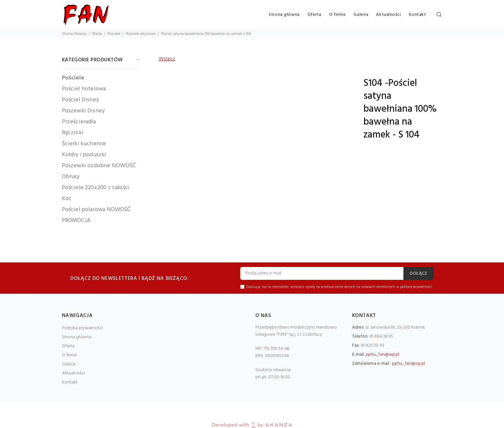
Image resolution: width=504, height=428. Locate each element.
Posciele (114, 34)
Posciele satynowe (141, 34)
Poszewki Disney (84, 111)
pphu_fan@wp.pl (382, 355)
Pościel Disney (81, 100)
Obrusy (71, 177)
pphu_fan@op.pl (409, 364)
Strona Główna (74, 34)
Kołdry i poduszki (84, 155)
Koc (67, 199)
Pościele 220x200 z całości (96, 188)
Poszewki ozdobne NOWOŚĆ (99, 166)
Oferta (315, 15)
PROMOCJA (76, 220)
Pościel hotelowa (84, 89)
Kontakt (418, 15)
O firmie (337, 15)
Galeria (361, 15)
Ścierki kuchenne (84, 144)
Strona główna (284, 15)
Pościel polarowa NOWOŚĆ (96, 210)
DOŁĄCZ (419, 274)
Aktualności (388, 15)
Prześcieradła (79, 122)
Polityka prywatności (82, 328)
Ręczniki (73, 133)
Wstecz (167, 59)
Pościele (73, 78)
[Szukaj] (439, 15)
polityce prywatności (416, 287)
